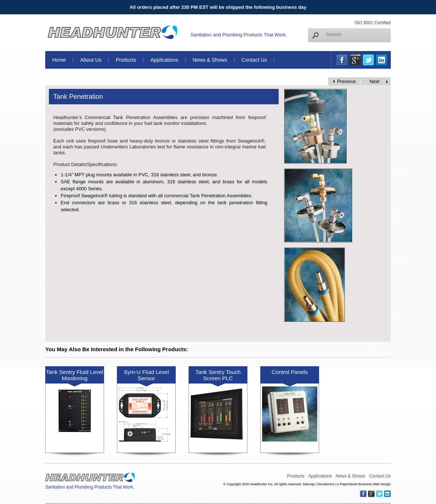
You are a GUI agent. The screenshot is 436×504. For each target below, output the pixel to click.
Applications (164, 60)
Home (59, 60)
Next (374, 81)
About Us (91, 60)
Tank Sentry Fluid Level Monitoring (75, 375)
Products (126, 60)
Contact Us (254, 60)
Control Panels (290, 372)
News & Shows (210, 60)
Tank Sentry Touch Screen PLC (218, 375)
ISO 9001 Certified (373, 23)
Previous (346, 81)
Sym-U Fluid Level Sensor (146, 375)
